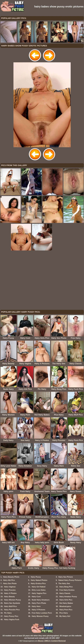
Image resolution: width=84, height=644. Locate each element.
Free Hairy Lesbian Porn (42, 613)
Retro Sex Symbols (12, 603)
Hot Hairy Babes (66, 603)
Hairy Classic (65, 593)
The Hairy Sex (64, 583)
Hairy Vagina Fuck (12, 619)
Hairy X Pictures (38, 610)
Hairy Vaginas (10, 587)
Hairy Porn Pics (66, 610)
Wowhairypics (65, 606)
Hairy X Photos (10, 593)
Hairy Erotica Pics (38, 583)
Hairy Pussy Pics (11, 616)
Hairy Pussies (10, 590)
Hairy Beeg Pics (66, 587)
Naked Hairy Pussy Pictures (70, 580)
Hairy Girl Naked (39, 587)
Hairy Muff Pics (10, 606)
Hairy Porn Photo (39, 603)
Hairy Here (36, 606)
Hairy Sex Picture (66, 577)
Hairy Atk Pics (9, 580)
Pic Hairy (8, 613)
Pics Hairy (64, 613)
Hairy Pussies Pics (12, 610)
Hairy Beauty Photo (11, 577)
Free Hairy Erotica (67, 590)
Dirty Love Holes (39, 590)
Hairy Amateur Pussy (68, 597)
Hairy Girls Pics (66, 600)
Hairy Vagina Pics (39, 593)
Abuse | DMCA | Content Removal (52, 641)
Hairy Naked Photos (39, 580)
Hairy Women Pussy (13, 600)
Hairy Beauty (10, 597)
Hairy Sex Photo (10, 583)
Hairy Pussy (36, 577)
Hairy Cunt (36, 597)
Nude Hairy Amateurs (41, 600)
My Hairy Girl (65, 616)
